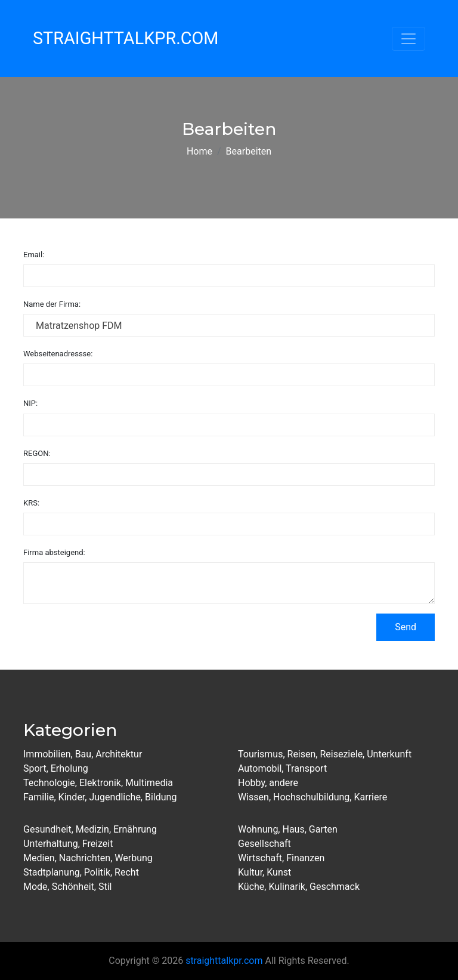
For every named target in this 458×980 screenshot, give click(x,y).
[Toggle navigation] (409, 39)
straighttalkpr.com (224, 961)
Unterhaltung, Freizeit (68, 844)
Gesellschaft (264, 844)
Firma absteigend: (54, 552)
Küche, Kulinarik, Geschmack (299, 887)
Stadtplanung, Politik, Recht (81, 872)
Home (199, 151)
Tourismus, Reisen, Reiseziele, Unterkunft (325, 754)
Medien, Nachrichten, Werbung (88, 858)
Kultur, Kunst (264, 872)
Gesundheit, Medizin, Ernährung (90, 829)
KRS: (31, 503)
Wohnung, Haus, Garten (288, 829)
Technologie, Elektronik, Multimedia (98, 783)
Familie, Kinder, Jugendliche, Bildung (100, 797)
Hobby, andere (268, 783)
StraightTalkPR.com (126, 38)
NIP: (30, 403)
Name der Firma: (52, 304)
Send (406, 627)
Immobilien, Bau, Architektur (83, 754)
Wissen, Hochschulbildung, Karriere (312, 797)
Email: (34, 255)
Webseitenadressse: (58, 354)
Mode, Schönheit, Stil (67, 887)
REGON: (37, 453)
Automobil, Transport (282, 768)
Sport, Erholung (56, 768)
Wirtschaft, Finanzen (281, 858)
